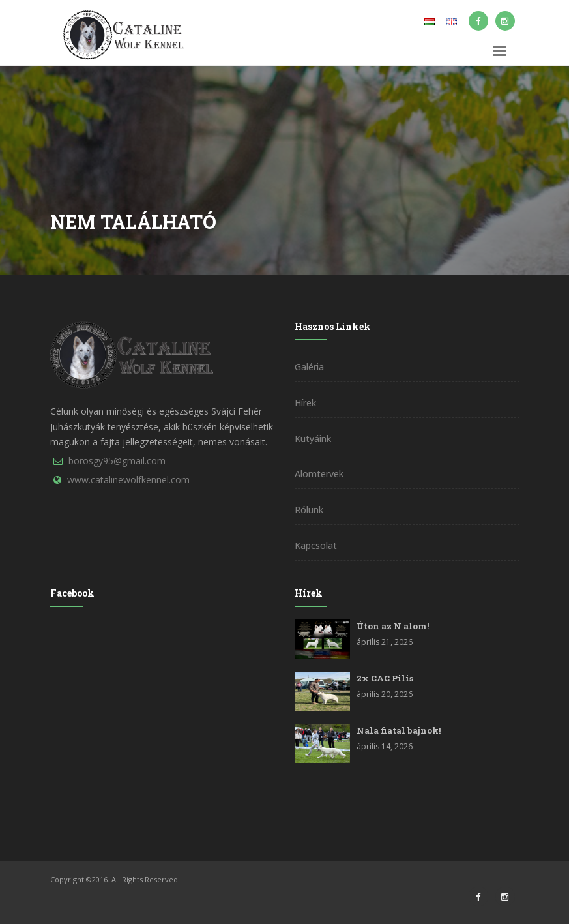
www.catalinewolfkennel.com (128, 480)
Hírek (305, 403)
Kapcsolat (316, 545)
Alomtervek (319, 474)
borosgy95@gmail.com (117, 461)
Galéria (309, 367)
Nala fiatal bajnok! (399, 730)
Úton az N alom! (393, 626)
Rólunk (309, 510)
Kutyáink (313, 439)
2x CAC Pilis (385, 678)
